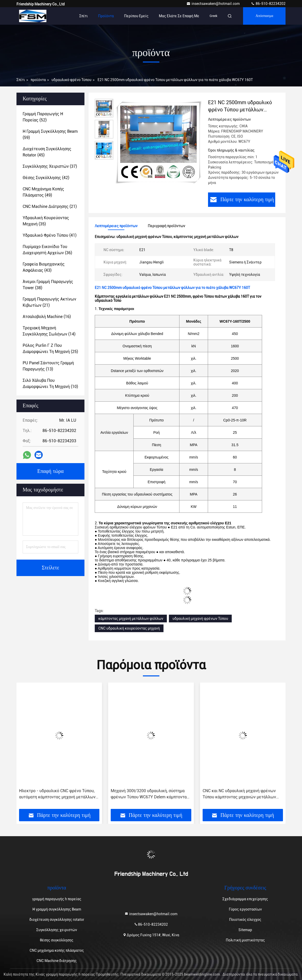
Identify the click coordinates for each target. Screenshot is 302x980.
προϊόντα (38, 80)
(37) (50, 166)
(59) (50, 134)
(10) (50, 383)
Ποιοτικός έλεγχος (245, 920)
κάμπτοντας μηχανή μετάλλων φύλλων (131, 619)
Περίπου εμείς (136, 16)
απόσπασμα (264, 16)
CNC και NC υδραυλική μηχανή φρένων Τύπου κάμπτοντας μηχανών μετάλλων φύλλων (239, 794)
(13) (48, 366)
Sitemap (245, 930)
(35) (46, 221)
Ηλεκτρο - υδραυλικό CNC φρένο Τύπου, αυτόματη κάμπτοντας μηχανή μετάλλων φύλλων (57, 794)
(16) (47, 317)
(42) (46, 178)
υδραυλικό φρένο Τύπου (71, 80)
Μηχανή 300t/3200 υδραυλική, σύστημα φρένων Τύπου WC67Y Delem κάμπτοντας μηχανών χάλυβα (150, 794)
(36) (47, 250)
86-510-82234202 (268, 4)
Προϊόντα (106, 16)
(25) (50, 348)
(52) (43, 117)
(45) (47, 152)
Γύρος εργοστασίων (245, 909)
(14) (49, 331)
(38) (48, 285)
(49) (43, 192)
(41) (50, 235)
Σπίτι (84, 16)
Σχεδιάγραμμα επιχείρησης (245, 899)
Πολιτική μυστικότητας (245, 940)
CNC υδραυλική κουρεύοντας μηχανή (129, 628)
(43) (44, 267)
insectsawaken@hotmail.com (213, 4)
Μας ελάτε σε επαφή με (179, 16)
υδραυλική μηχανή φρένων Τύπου (200, 619)
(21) (50, 206)
